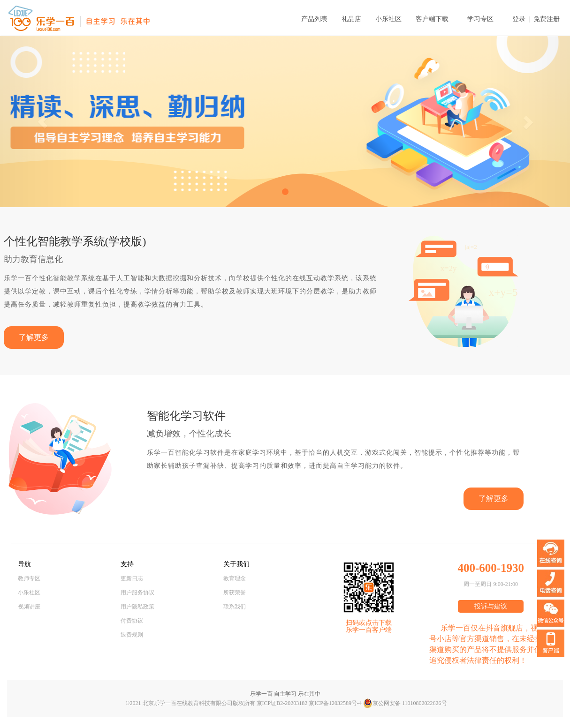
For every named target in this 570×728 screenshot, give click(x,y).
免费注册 (547, 19)
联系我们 (235, 607)
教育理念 (235, 578)
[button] (43, 122)
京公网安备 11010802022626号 (405, 703)
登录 (519, 19)
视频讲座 (29, 607)
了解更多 (34, 337)
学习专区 (480, 19)
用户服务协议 (137, 593)
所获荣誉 (235, 593)
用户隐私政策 (137, 607)
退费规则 (132, 635)
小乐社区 (388, 19)
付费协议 (132, 621)
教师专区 (29, 578)
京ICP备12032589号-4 (335, 703)
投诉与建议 (491, 606)
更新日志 (132, 578)
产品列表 (314, 19)
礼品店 (351, 19)
